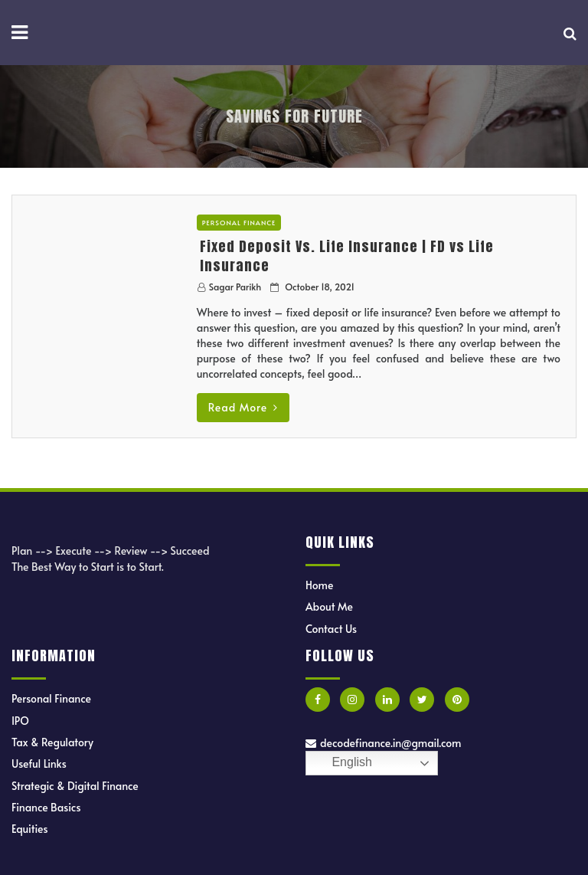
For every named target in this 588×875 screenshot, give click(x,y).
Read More (243, 407)
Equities (30, 829)
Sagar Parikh (235, 287)
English (341, 763)
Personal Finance (239, 223)
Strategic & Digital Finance (75, 786)
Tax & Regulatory (52, 742)
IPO (20, 721)
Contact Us (331, 629)
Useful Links (39, 764)
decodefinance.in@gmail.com (383, 743)
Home (319, 585)
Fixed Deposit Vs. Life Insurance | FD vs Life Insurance (347, 256)
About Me (329, 606)
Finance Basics (46, 807)
